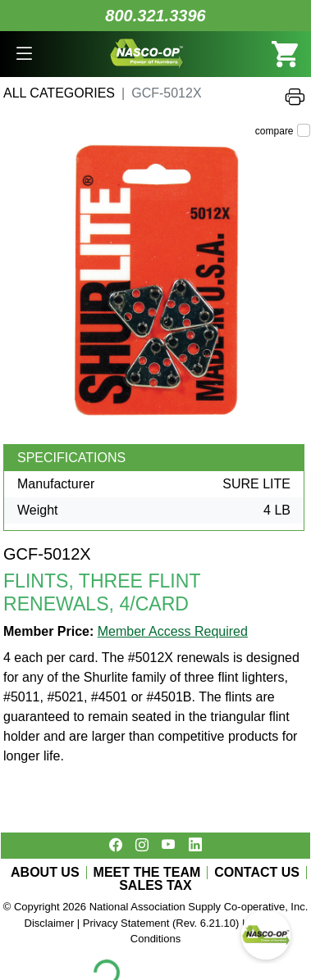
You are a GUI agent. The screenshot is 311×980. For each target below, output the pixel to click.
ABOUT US (45, 873)
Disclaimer (50, 923)
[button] (24, 54)
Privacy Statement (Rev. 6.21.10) (161, 923)
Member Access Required (173, 631)
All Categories (59, 93)
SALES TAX (155, 886)
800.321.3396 (155, 16)
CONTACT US (257, 873)
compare (274, 131)
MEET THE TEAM (147, 873)
